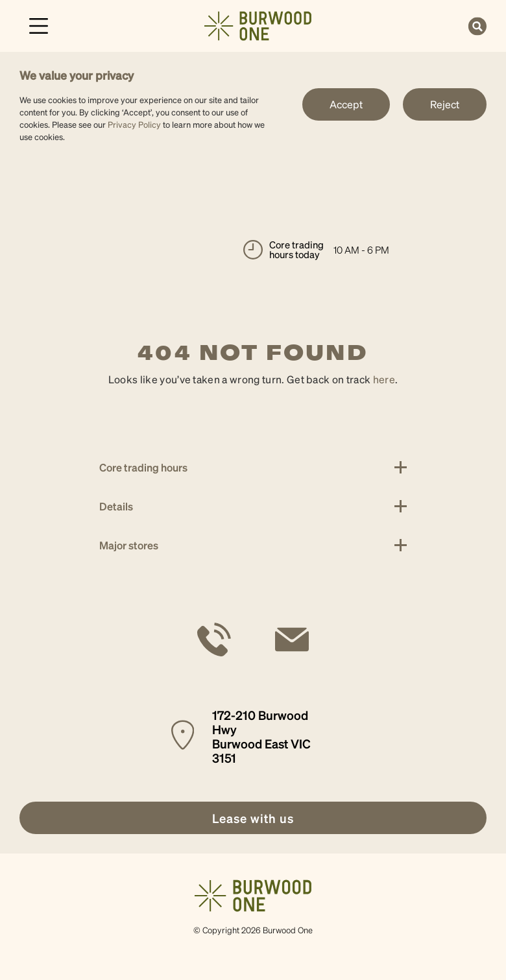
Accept (346, 104)
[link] (258, 24)
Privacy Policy (134, 124)
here (384, 379)
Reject (445, 104)
